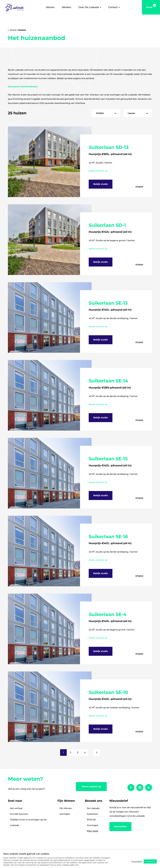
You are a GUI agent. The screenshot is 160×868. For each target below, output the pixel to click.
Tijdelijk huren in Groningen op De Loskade (28, 822)
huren (151, 6)
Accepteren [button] (150, 861)
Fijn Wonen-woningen (66, 811)
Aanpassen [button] (137, 861)
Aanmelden (120, 826)
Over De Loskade (89, 7)
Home (13, 30)
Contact (113, 7)
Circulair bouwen (19, 814)
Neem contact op (91, 786)
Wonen (50, 7)
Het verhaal (16, 808)
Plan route (93, 831)
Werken (66, 7)
